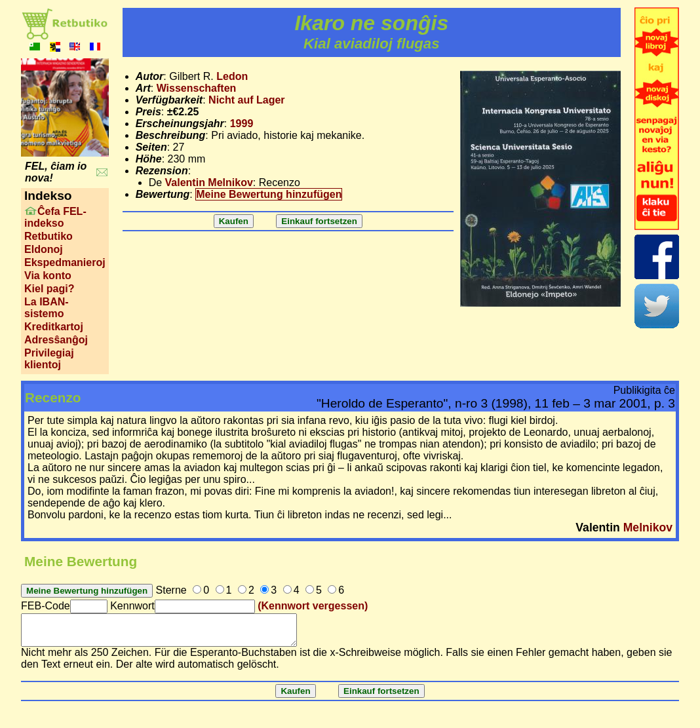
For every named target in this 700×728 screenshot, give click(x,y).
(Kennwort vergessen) (313, 606)
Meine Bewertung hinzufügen (269, 194)
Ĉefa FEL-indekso (55, 217)
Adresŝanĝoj (56, 340)
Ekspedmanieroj (65, 262)
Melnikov (648, 527)
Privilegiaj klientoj (49, 359)
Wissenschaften (197, 88)
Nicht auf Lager (246, 100)
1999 (242, 124)
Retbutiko (49, 236)
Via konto (48, 276)
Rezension (162, 171)
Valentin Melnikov (209, 182)
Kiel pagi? (49, 289)
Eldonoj (44, 249)
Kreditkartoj (54, 327)
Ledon (232, 76)
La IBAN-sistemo (47, 308)
